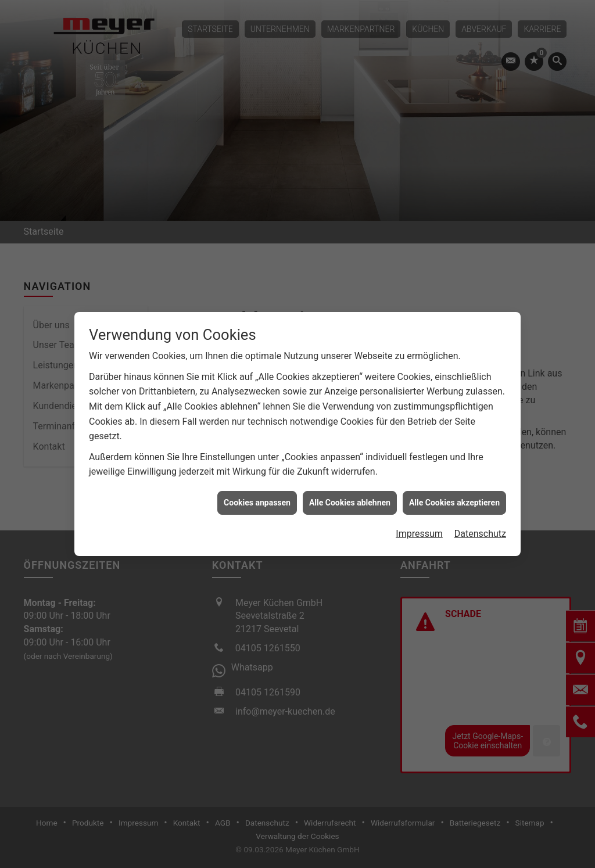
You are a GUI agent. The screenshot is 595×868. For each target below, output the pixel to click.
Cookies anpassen (257, 494)
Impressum (419, 526)
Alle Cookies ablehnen (350, 494)
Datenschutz (480, 526)
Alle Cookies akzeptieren (454, 494)
